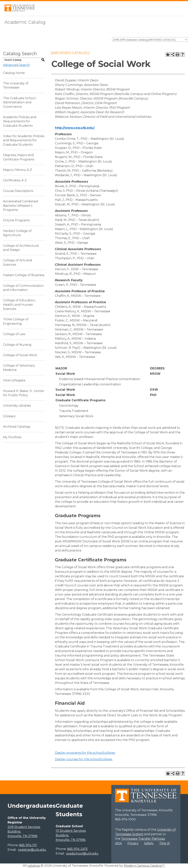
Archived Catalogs (17, 427)
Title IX (165, 843)
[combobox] (150, 39)
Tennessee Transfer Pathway (143, 839)
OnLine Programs (16, 220)
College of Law (14, 334)
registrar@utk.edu (32, 850)
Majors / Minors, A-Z (18, 170)
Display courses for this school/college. (84, 759)
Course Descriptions (18, 191)
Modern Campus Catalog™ (144, 866)
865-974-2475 (77, 849)
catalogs (34, 866)
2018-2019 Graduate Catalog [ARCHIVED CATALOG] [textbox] (144, 40)
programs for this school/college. (85, 753)
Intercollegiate (14, 380)
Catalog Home (14, 73)
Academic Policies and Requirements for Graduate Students (20, 121)
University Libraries (17, 406)
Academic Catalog (25, 22)
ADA (118, 843)
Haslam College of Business (24, 275)
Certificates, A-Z (15, 180)
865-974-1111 (28, 845)
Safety (149, 843)
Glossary (9, 416)
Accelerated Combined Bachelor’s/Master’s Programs (20, 206)
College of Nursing (17, 345)
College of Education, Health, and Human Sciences (19, 305)
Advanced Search (16, 65)
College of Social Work (20, 355)
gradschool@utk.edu (82, 853)
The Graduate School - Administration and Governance (20, 102)
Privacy (133, 843)
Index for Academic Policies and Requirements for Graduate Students (24, 140)
